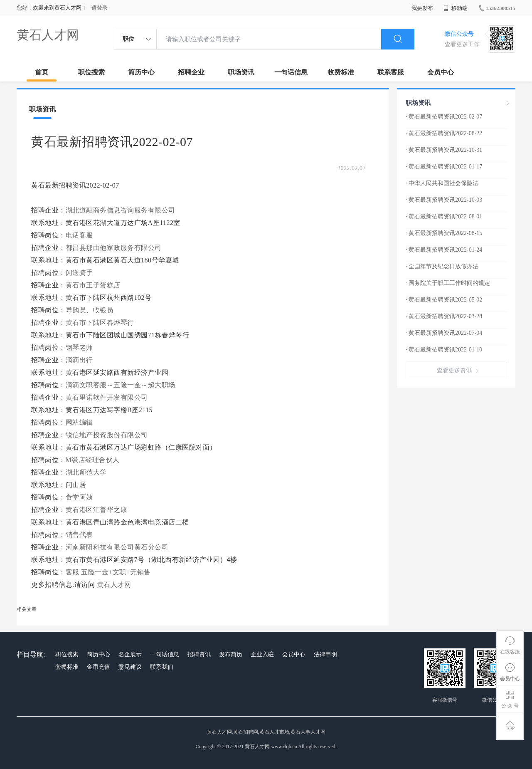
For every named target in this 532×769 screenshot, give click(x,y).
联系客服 (391, 72)
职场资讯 (241, 72)
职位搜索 (91, 72)
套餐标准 (67, 667)
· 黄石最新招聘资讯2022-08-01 (444, 216)
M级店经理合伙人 (93, 460)
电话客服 (79, 235)
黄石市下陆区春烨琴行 (100, 323)
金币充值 (99, 667)
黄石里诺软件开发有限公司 (107, 397)
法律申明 (325, 654)
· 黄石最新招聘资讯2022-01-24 (444, 250)
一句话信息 (291, 72)
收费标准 (341, 72)
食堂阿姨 (79, 497)
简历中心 (141, 72)
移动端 (456, 8)
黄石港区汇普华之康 (97, 510)
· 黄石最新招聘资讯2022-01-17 (444, 167)
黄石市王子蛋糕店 (93, 285)
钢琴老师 (79, 347)
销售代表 (79, 535)
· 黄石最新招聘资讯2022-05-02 (444, 300)
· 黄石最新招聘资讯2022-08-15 (444, 233)
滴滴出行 (79, 360)
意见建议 (130, 667)
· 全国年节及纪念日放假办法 (442, 266)
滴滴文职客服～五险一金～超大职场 (121, 385)
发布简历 (231, 654)
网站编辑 (79, 422)
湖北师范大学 (86, 472)
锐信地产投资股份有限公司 (107, 435)
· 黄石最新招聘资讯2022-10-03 (444, 200)
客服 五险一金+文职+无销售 (108, 572)
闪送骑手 (79, 273)
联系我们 (162, 667)
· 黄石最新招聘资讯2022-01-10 (444, 350)
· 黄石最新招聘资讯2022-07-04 (444, 333)
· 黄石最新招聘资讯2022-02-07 (444, 117)
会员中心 (441, 72)
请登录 (100, 8)
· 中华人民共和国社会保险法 (442, 183)
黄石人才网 (48, 35)
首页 (42, 72)
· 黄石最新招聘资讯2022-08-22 (444, 133)
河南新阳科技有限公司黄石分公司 (117, 547)
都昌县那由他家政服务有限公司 (114, 248)
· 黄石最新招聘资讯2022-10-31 (444, 150)
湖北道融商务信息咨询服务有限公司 (121, 210)
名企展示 (130, 654)
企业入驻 (262, 654)
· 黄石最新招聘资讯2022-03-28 (444, 316)
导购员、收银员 (90, 310)
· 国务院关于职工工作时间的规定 (448, 283)
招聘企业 (191, 72)
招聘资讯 (199, 654)
